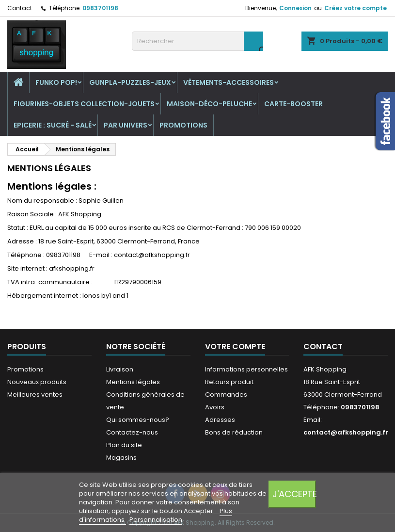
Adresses (220, 420)
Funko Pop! (56, 82)
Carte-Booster (293, 104)
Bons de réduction (234, 432)
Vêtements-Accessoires (229, 82)
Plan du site (124, 445)
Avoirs (215, 407)
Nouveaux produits (37, 382)
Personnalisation (156, 520)
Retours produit (229, 382)
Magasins (121, 458)
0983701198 (100, 8)
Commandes (226, 395)
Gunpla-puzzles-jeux (130, 82)
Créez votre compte (355, 8)
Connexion (295, 8)
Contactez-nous (132, 432)
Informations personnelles (246, 369)
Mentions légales (133, 382)
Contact (20, 8)
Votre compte (235, 347)
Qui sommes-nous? (138, 420)
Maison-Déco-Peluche (209, 104)
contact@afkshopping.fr (346, 432)
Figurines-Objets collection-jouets (84, 104)
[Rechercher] (198, 41)
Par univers (126, 125)
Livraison (120, 369)
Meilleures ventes (35, 395)
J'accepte (294, 494)
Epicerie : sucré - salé (53, 125)
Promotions (183, 125)
